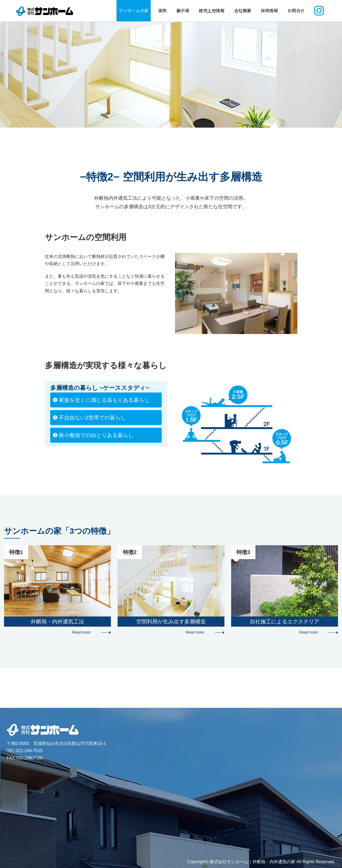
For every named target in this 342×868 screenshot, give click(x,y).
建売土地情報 (212, 10)
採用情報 (269, 10)
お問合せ (296, 10)
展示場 (183, 10)
